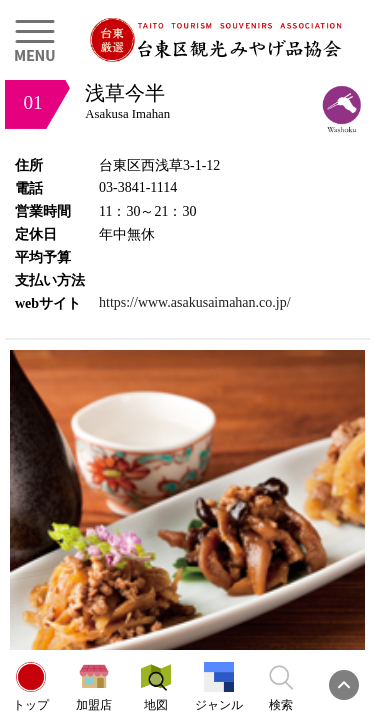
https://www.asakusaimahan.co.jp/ (195, 302)
